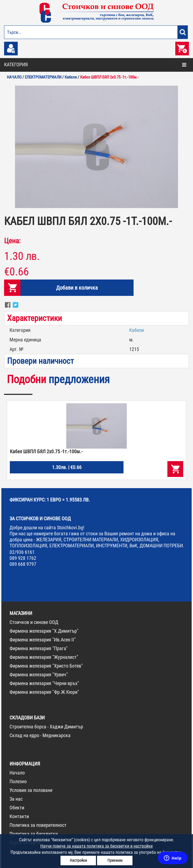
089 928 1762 (23, 558)
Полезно (18, 781)
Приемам (115, 860)
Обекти (17, 808)
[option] (96, 147)
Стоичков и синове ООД (34, 622)
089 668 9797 (23, 564)
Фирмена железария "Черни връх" (44, 683)
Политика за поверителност (38, 825)
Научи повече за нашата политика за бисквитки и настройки (96, 846)
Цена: (12, 241)
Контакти (19, 816)
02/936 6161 (22, 552)
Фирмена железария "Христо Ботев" (46, 666)
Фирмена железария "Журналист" (44, 657)
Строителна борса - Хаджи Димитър (46, 727)
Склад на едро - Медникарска (40, 735)
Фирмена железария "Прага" (39, 648)
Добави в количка (77, 288)
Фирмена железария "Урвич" (39, 675)
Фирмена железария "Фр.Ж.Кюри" (44, 692)
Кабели (137, 330)
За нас (16, 799)
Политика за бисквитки (34, 834)
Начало (17, 773)
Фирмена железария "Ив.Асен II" (43, 640)
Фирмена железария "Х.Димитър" (44, 631)
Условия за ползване (31, 790)
